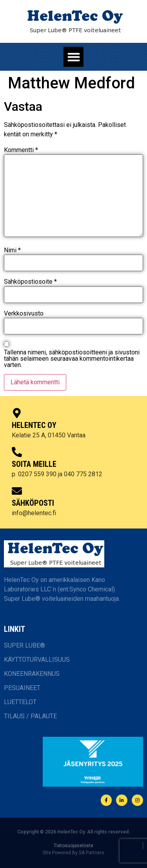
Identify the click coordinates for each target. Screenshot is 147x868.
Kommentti (21, 150)
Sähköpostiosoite (30, 282)
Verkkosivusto (24, 314)
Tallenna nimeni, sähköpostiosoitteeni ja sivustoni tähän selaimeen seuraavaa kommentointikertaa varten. (72, 359)
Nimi (12, 250)
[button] (73, 57)
